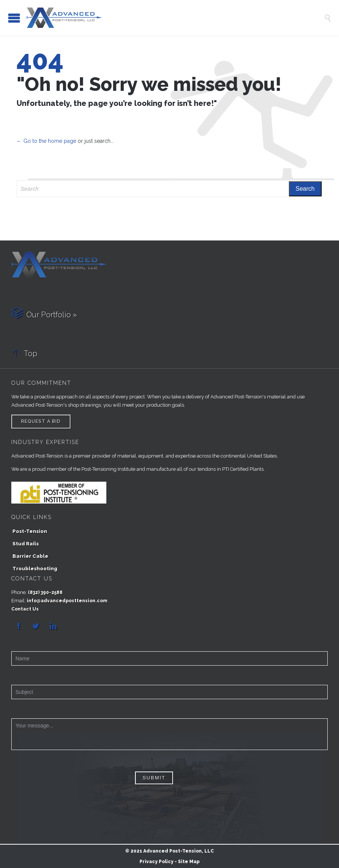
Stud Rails (26, 544)
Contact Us (25, 609)
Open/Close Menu (14, 18)
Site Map (189, 862)
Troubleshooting (35, 569)
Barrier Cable (30, 556)
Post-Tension (30, 531)
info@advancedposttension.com (67, 601)
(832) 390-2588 (45, 592)
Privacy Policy (156, 862)
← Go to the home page (46, 141)
